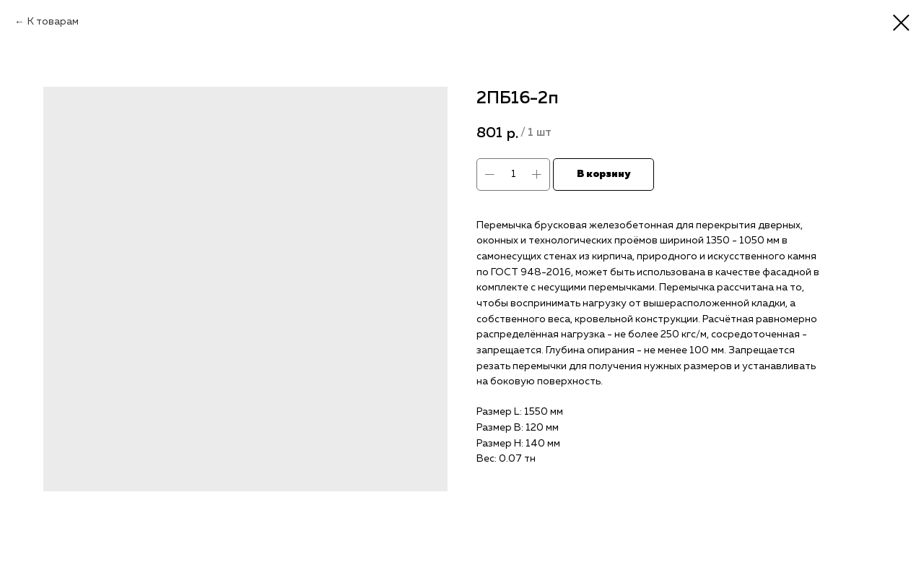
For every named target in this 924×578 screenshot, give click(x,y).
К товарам (53, 22)
